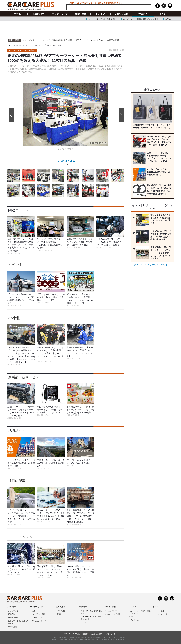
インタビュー (135, 620)
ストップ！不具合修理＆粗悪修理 (57, 40)
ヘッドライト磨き (39, 614)
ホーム (17, 14)
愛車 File (79, 40)
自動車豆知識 (113, 40)
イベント (164, 14)
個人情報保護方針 (97, 634)
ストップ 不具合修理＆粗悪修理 (102, 19)
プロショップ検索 (113, 614)
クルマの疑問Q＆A (95, 40)
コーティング (37, 618)
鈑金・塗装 (81, 14)
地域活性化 (17, 430)
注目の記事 (38, 14)
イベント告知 (159, 611)
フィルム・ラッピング (40, 621)
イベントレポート (161, 614)
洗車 (34, 611)
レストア (101, 14)
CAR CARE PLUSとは (72, 634)
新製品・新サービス (24, 377)
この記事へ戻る (67, 163)
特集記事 (143, 14)
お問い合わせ (110, 634)
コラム (168, 19)
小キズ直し (62, 611)
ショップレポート (30, 40)
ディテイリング (60, 14)
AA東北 (14, 318)
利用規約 (85, 634)
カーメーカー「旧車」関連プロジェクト (141, 19)
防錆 (59, 614)
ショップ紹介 (121, 14)
